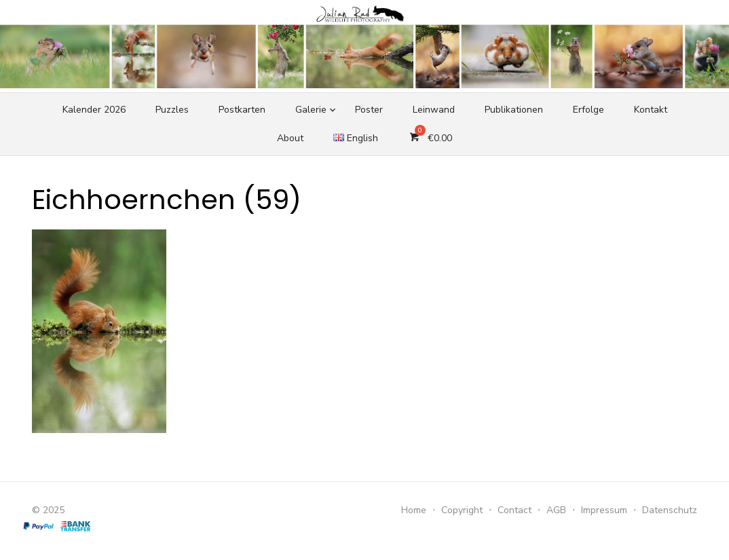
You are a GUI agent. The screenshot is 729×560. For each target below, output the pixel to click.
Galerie (311, 110)
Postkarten (242, 110)
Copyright (462, 510)
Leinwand (434, 110)
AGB (556, 510)
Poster (369, 110)
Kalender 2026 (94, 110)
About (290, 138)
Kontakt (651, 110)
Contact (515, 510)
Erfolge (588, 110)
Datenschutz (670, 510)
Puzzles (172, 110)
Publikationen (514, 110)
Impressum (604, 510)
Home (414, 510)
